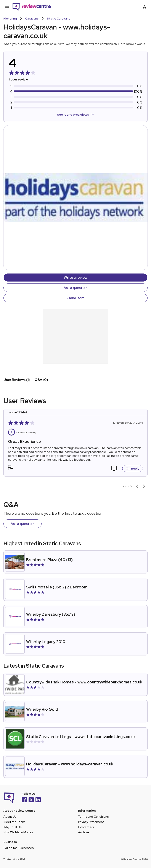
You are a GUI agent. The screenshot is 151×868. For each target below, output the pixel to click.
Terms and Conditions (93, 817)
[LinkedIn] (38, 800)
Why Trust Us (12, 827)
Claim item (75, 298)
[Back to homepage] (32, 7)
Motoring (10, 18)
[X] (31, 800)
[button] (11, 468)
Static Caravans (59, 18)
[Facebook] (24, 800)
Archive (84, 832)
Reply (133, 468)
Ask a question (75, 288)
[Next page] (144, 486)
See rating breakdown (76, 115)
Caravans (32, 18)
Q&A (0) (41, 380)
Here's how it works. (132, 44)
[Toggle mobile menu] (7, 7)
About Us (10, 817)
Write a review (76, 278)
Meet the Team (14, 822)
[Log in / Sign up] (144, 7)
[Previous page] (137, 486)
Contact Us (86, 827)
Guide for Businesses (18, 848)
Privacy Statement (91, 822)
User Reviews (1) (17, 380)
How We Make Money (18, 832)
